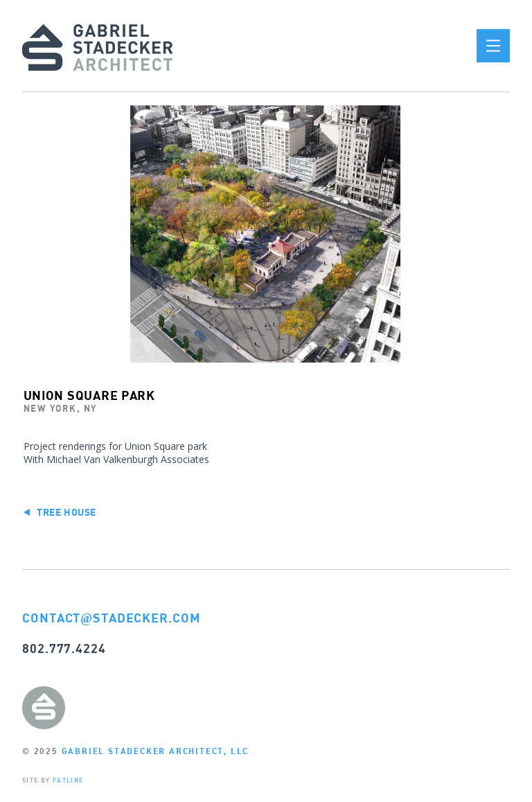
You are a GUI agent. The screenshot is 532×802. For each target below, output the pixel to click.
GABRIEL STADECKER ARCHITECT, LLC (156, 751)
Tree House (60, 512)
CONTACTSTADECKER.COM (112, 618)
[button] (493, 46)
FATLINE (68, 780)
